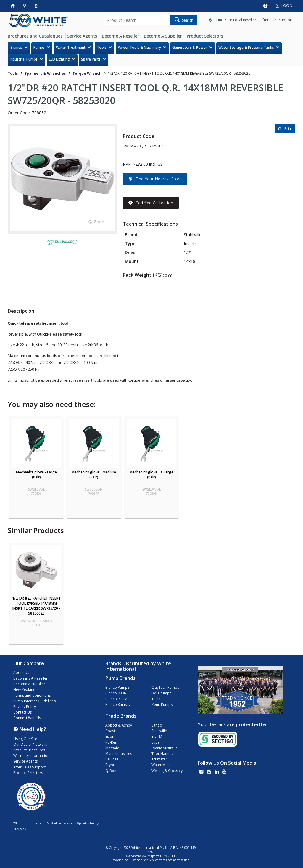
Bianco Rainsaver (120, 705)
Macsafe (112, 748)
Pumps (39, 47)
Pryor (110, 765)
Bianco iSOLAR (117, 699)
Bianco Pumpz (117, 687)
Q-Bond (112, 771)
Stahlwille (159, 731)
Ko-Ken (111, 742)
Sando (157, 725)
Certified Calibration (154, 203)
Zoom (100, 222)
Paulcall (112, 759)
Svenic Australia (165, 748)
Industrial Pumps (24, 59)
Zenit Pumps (162, 705)
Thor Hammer (163, 754)
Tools (102, 47)
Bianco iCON (116, 693)
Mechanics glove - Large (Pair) (36, 475)
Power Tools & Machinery (139, 47)
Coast (110, 731)
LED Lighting (59, 59)
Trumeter (159, 759)
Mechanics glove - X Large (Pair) (151, 475)
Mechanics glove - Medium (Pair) (94, 475)
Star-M (157, 736)
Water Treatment (71, 47)
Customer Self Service (143, 860)
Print (288, 129)
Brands (16, 47)
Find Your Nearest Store (159, 179)
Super (156, 742)
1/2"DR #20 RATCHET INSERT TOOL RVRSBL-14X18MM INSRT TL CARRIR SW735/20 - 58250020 (36, 606)
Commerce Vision (178, 860)
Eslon (110, 736)
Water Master (163, 765)
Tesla (156, 699)
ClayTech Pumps (165, 687)
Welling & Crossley (167, 771)
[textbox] (137, 20)
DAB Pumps (161, 693)
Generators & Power (190, 47)
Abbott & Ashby (119, 725)
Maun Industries (119, 754)
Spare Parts (91, 59)
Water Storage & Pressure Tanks (246, 47)
